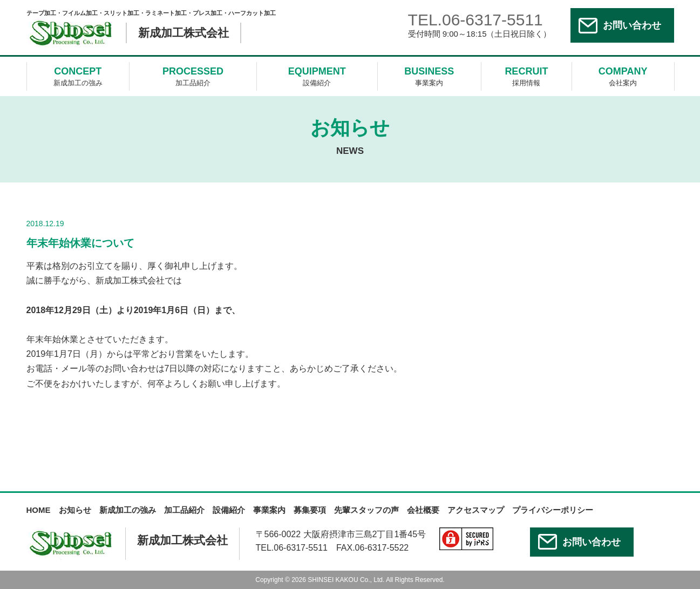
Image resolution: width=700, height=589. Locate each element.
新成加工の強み (78, 76)
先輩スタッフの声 (366, 510)
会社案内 (623, 76)
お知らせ (75, 510)
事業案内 (430, 76)
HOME (39, 510)
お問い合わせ (632, 25)
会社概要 (423, 510)
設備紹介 (317, 76)
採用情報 (526, 76)
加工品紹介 (193, 76)
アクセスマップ (476, 510)
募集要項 (310, 510)
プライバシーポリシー (553, 510)
